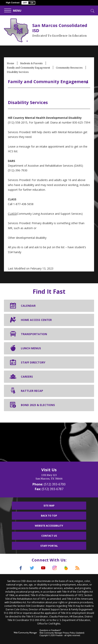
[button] (28, 3)
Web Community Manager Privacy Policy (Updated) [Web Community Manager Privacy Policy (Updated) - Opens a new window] (62, 633)
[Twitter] (32, 568)
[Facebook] (20, 568)
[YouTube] (43, 568)
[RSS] (78, 568)
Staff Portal (49, 546)
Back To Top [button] (49, 516)
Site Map (49, 506)
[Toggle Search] (92, 10)
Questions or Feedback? (50, 630)
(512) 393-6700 (55, 484)
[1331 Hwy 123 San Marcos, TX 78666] (49, 477)
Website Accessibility (49, 526)
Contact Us (49, 536)
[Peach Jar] (66, 568)
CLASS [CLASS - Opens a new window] (12, 214)
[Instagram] (55, 568)
